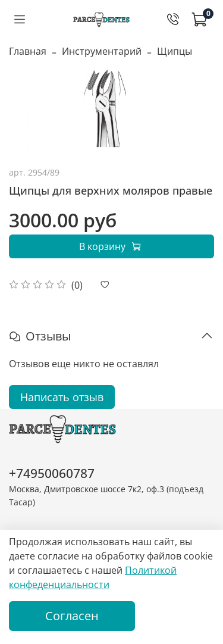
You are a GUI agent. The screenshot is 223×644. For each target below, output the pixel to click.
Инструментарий (102, 51)
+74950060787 (52, 473)
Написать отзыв (62, 397)
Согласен (72, 616)
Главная (28, 51)
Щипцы (175, 51)
